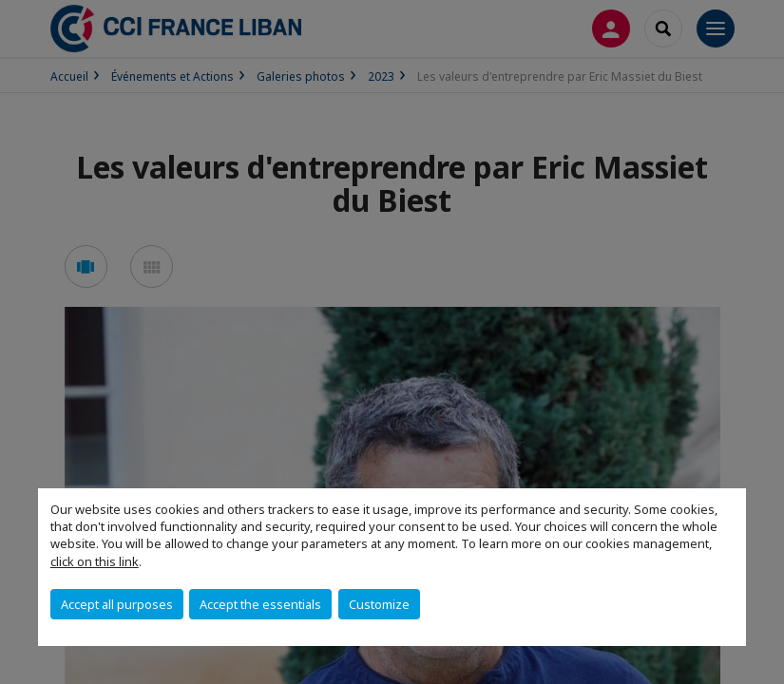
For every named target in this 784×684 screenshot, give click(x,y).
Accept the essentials (260, 604)
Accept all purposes (117, 604)
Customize (379, 604)
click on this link (95, 561)
